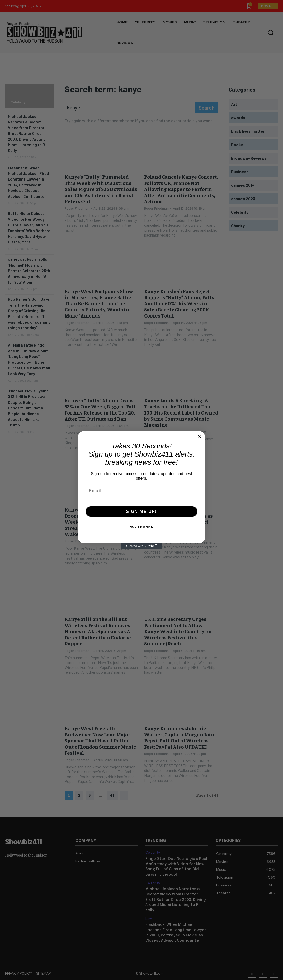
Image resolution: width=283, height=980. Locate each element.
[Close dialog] (200, 437)
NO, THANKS (142, 527)
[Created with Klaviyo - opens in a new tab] (142, 546)
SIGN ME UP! (142, 511)
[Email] (142, 491)
